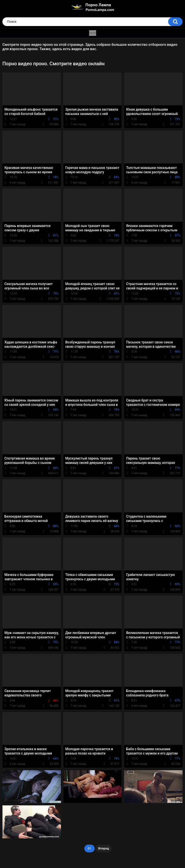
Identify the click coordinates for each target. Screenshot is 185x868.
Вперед (104, 848)
